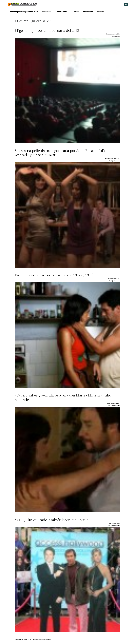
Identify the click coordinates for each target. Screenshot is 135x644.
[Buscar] (126, 4)
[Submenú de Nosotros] (107, 12)
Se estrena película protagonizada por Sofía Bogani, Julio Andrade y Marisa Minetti (60, 153)
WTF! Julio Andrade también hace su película (52, 520)
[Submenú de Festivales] (54, 12)
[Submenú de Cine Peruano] (70, 12)
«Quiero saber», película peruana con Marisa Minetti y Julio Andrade (63, 397)
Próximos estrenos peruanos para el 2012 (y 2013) (54, 275)
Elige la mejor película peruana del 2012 (47, 30)
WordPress (48, 640)
